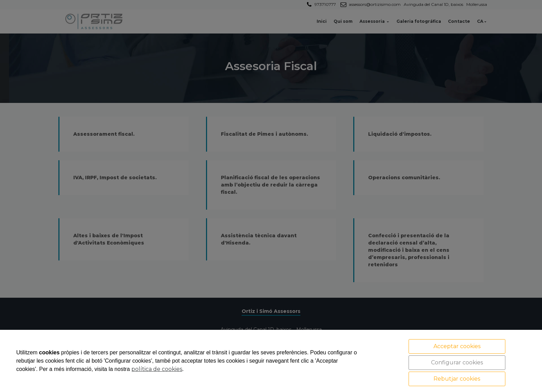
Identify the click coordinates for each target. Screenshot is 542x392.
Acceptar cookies (457, 346)
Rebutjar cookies (457, 379)
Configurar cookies (457, 362)
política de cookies (157, 369)
